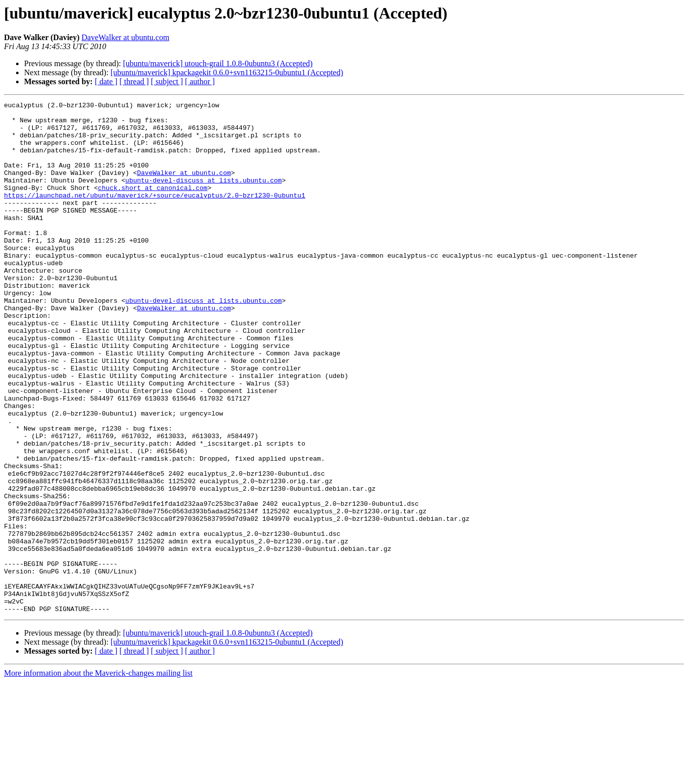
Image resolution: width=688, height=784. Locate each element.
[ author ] (200, 81)
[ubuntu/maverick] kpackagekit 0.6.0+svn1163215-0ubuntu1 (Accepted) (227, 72)
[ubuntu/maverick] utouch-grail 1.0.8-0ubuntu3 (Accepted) (218, 63)
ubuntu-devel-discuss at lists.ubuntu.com (204, 197)
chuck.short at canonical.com (152, 206)
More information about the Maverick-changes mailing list (98, 775)
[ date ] (106, 81)
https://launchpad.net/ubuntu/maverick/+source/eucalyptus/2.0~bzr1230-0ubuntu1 (155, 215)
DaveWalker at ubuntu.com (126, 37)
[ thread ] (134, 81)
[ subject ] (167, 81)
